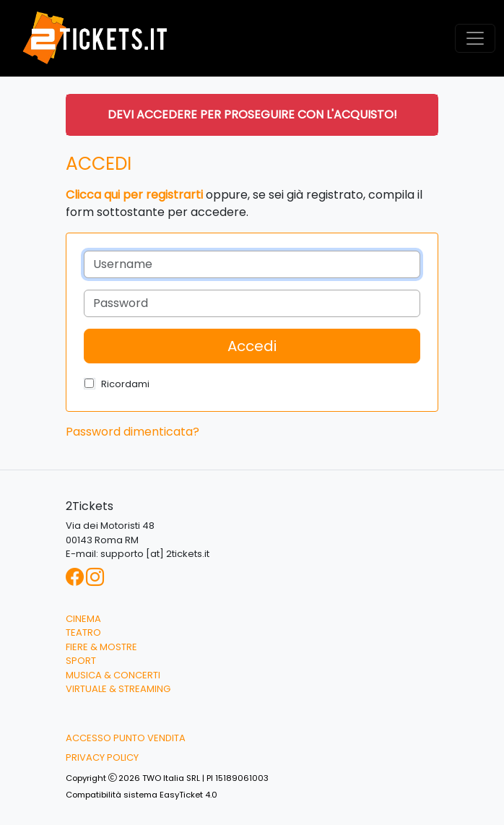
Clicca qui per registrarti (134, 195)
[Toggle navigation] (475, 38)
